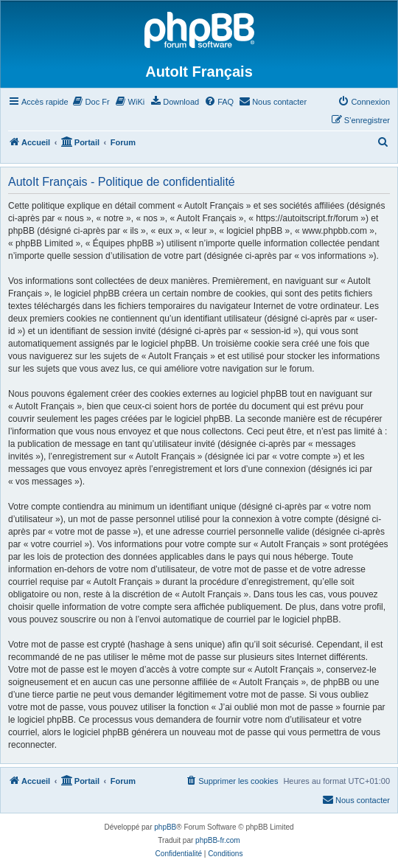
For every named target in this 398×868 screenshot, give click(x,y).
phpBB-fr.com (218, 840)
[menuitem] (91, 102)
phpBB (165, 827)
